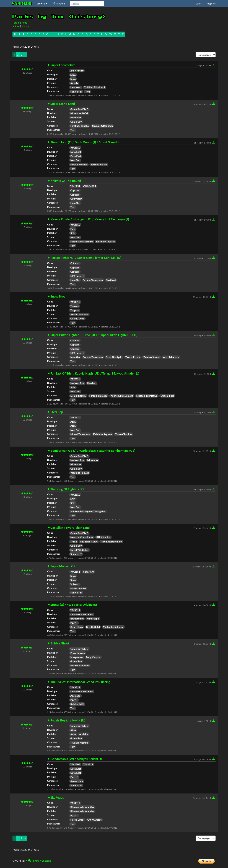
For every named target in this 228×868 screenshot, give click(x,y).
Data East (76, 152)
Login (198, 3)
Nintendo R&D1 (79, 113)
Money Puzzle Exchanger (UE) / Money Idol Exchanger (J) (90, 219)
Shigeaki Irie (167, 396)
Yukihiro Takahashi (94, 87)
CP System (76, 199)
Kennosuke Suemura (82, 241)
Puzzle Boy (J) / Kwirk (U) (68, 720)
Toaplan (75, 306)
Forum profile (20, 23)
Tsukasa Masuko (79, 743)
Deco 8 (74, 777)
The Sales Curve (89, 541)
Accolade (75, 696)
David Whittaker (79, 550)
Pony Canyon (78, 653)
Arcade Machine (79, 314)
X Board (75, 584)
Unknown (76, 87)
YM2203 (75, 764)
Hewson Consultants (82, 537)
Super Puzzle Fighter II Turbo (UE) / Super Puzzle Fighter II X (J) (94, 335)
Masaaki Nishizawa (147, 396)
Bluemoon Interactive (82, 807)
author (16, 26)
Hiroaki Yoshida (79, 164)
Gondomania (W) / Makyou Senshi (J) (76, 759)
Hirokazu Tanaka (80, 126)
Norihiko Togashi (105, 241)
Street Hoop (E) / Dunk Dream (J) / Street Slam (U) (85, 142)
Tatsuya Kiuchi (99, 164)
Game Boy (76, 122)
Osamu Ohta (77, 318)
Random (59, 3)
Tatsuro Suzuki (151, 357)
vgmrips (22, 4)
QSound (75, 263)
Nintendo (76, 117)
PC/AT (74, 623)
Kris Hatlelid (93, 627)
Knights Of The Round (66, 181)
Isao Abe (75, 203)
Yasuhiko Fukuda (80, 473)
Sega (73, 75)
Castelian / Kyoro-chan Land (70, 528)
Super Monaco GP (63, 566)
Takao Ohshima (124, 434)
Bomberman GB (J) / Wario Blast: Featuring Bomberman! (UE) (93, 451)
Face (73, 229)
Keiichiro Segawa (102, 434)
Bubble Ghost (60, 643)
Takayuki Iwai (133, 357)
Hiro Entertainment (111, 541)
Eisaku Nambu (78, 396)
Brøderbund (77, 619)
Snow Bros (58, 296)
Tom (87, 92)
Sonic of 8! (76, 92)
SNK (73, 233)
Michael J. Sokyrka (113, 627)
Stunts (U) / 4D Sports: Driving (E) (74, 605)
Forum (33, 861)
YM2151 (75, 186)
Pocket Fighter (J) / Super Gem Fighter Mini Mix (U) (86, 258)
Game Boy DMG (79, 109)
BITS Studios (103, 537)
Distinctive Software (82, 614)
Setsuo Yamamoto (93, 280)
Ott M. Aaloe (95, 820)
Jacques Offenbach (102, 126)
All (15, 34)
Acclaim (84, 734)
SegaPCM (89, 572)
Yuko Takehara (171, 357)
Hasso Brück (77, 820)
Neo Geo (75, 160)
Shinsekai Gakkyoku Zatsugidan (88, 511)
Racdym (92, 383)
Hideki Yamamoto (80, 434)
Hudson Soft (77, 383)
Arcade (74, 83)
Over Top (57, 412)
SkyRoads (57, 798)
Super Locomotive (63, 65)
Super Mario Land (63, 104)
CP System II (77, 276)
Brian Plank (77, 627)
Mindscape (93, 619)
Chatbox (46, 861)
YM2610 (75, 148)
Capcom (75, 190)
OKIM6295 (90, 186)
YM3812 (75, 302)
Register (211, 3)
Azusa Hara (77, 781)
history (25, 26)
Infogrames (77, 657)
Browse (42, 3)
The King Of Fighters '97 (67, 489)
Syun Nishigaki (114, 357)
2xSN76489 (77, 71)
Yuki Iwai (111, 280)
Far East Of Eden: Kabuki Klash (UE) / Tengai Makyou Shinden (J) (95, 373)
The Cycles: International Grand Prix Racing (80, 682)
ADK (73, 422)
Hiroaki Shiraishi (98, 396)
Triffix (74, 541)
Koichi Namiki (78, 588)
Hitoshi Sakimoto (80, 665)
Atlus (73, 730)
